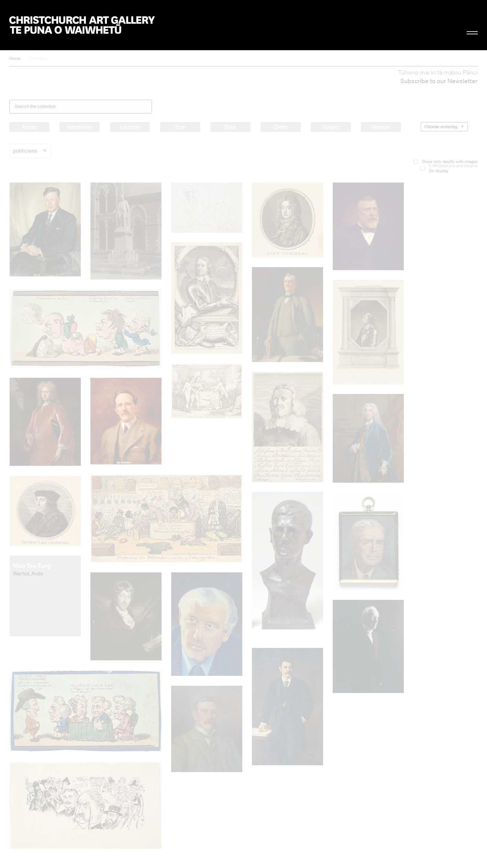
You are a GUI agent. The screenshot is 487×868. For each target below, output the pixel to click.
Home (15, 58)
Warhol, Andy (28, 573)
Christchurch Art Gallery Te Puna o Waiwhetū (82, 25)
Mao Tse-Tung (32, 565)
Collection (38, 58)
